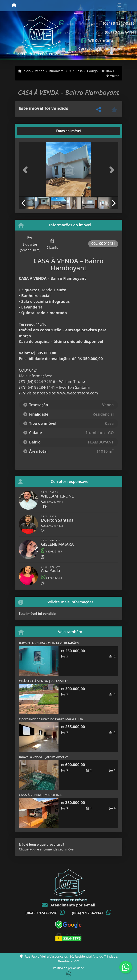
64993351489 (52, 552)
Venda (40, 71)
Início (24, 71)
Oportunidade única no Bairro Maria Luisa (51, 719)
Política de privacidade (68, 968)
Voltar (113, 76)
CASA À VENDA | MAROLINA (40, 795)
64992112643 (52, 578)
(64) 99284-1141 (52, 526)
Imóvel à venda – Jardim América (44, 757)
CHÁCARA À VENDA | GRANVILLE (44, 681)
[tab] (32, 131)
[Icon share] (97, 40)
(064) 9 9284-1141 (121, 32)
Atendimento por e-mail (68, 905)
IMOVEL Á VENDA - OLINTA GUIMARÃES (49, 643)
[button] (26, 170)
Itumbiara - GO (60, 71)
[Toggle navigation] (120, 6)
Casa (79, 71)
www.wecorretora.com (78, 393)
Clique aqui (28, 849)
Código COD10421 (101, 71)
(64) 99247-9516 (52, 502)
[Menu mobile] (14, 5)
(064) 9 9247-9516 (119, 23)
